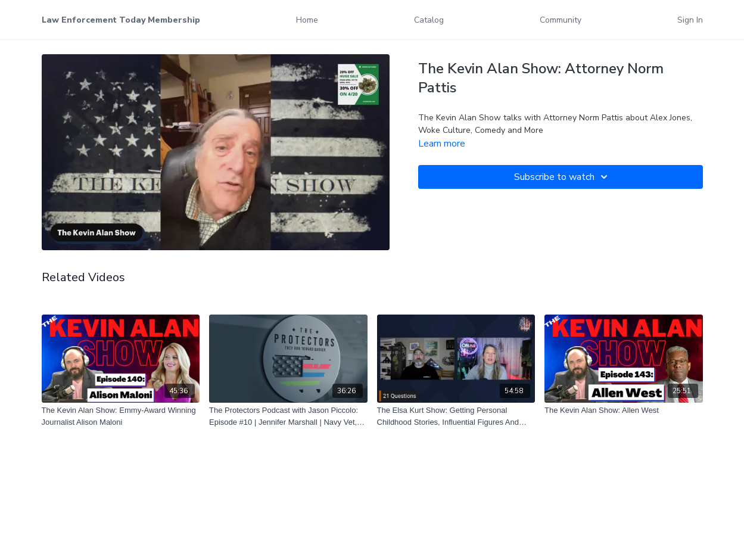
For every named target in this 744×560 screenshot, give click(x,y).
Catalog (429, 20)
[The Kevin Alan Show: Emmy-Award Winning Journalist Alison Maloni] (121, 416)
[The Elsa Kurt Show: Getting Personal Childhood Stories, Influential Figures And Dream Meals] (456, 416)
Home (307, 20)
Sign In (690, 20)
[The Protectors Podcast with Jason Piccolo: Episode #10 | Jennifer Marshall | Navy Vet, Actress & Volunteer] (288, 416)
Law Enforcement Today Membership (121, 20)
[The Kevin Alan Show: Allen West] (624, 410)
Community (561, 20)
